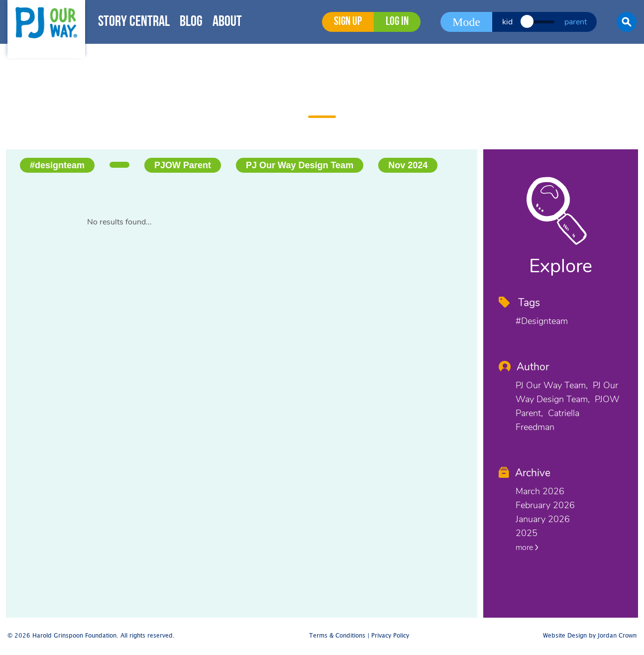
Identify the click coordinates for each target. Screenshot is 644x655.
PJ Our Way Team (551, 385)
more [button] (527, 547)
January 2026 (543, 519)
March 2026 (540, 491)
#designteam (57, 165)
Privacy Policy (390, 636)
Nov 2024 (408, 165)
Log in (397, 22)
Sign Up (348, 22)
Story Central (134, 22)
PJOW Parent (183, 165)
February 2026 (545, 505)
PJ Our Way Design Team (300, 165)
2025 (527, 533)
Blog (191, 22)
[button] (627, 22)
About (227, 22)
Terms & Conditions (337, 636)
